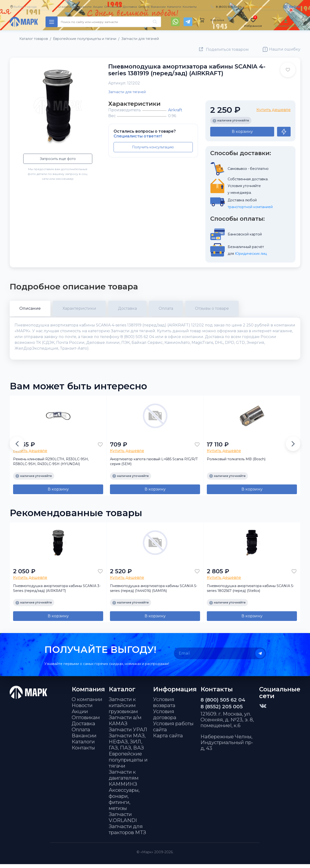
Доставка (130, 7)
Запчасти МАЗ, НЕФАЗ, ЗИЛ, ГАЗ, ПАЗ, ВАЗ (127, 745)
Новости (85, 7)
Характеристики (79, 308)
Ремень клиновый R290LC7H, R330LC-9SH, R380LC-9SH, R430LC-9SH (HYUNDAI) (51, 465)
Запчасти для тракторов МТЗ (127, 833)
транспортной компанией (250, 207)
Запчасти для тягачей (127, 92)
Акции (98, 7)
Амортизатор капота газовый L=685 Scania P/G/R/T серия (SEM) (154, 465)
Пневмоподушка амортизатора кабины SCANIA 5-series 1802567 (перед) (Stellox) (250, 592)
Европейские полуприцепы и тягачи (128, 764)
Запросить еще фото (58, 159)
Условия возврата (164, 706)
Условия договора (165, 718)
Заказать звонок (258, 7)
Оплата (144, 7)
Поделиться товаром (227, 49)
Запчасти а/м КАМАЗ (125, 724)
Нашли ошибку (285, 49)
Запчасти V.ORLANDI (123, 821)
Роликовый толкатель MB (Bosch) (236, 463)
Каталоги (174, 7)
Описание (30, 308)
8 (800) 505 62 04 (229, 7)
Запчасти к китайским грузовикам (123, 709)
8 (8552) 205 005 (222, 710)
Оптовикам (113, 7)
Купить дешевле (274, 110)
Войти (294, 7)
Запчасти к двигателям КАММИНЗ (124, 782)
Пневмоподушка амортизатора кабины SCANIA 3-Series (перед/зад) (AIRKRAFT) (57, 592)
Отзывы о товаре (212, 308)
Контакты (190, 7)
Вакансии (158, 7)
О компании (68, 7)
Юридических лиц (251, 254)
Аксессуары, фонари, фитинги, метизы (124, 803)
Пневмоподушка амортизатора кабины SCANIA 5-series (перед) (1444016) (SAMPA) (154, 592)
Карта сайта (168, 739)
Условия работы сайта (173, 730)
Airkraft (175, 110)
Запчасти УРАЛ (128, 733)
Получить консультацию (153, 147)
